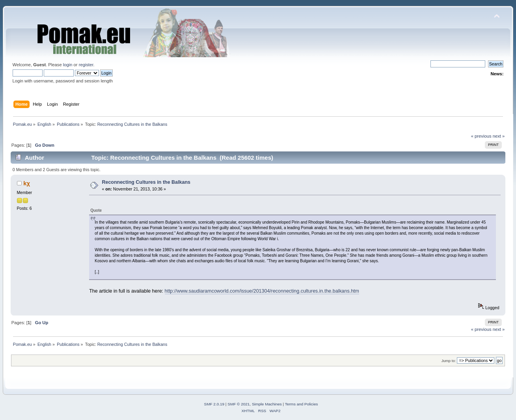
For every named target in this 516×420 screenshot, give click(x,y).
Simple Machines (267, 404)
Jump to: (449, 361)
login (68, 65)
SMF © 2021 (238, 404)
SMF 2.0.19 (214, 404)
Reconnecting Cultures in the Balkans (146, 182)
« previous (481, 136)
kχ (27, 183)
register (86, 65)
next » (499, 136)
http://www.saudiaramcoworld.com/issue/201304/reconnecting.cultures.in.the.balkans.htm (262, 291)
